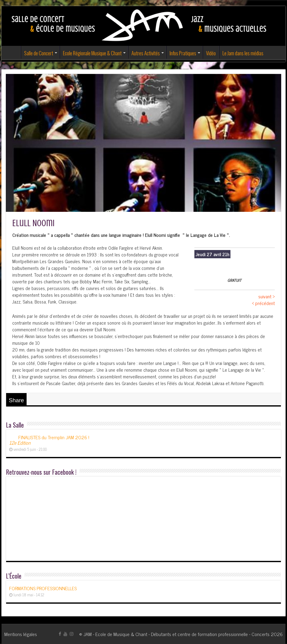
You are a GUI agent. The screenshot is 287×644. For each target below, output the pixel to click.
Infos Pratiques (183, 53)
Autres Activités (146, 53)
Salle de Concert (39, 53)
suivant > (267, 296)
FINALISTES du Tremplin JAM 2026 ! (49, 440)
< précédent (263, 303)
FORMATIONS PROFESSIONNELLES (43, 588)
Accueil (13, 52)
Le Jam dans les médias (243, 53)
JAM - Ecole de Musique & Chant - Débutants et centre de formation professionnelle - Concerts (177, 634)
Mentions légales (21, 634)
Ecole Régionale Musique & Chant (92, 53)
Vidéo (211, 53)
